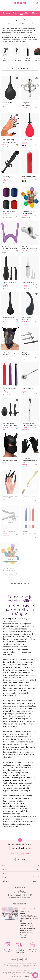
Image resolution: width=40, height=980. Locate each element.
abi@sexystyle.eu (25, 897)
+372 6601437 (27, 895)
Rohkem (23, 938)
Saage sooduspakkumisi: (20, 844)
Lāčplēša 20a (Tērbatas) (29, 916)
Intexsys (27, 976)
